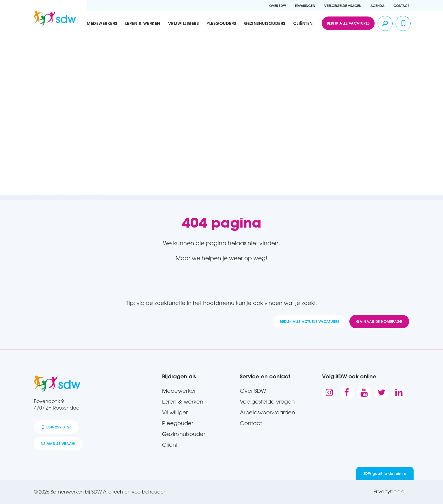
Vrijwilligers (184, 23)
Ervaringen (305, 6)
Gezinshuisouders (265, 23)
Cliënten (303, 23)
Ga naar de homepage (379, 321)
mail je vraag (58, 443)
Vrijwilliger (175, 412)
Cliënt (170, 445)
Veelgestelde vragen (343, 6)
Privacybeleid (389, 491)
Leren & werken (143, 23)
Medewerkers (102, 23)
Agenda (377, 6)
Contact (401, 6)
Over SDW (278, 6)
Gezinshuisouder (184, 434)
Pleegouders (221, 23)
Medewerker (179, 391)
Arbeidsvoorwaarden (267, 412)
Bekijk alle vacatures (348, 23)
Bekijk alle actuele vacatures (309, 321)
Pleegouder (178, 423)
